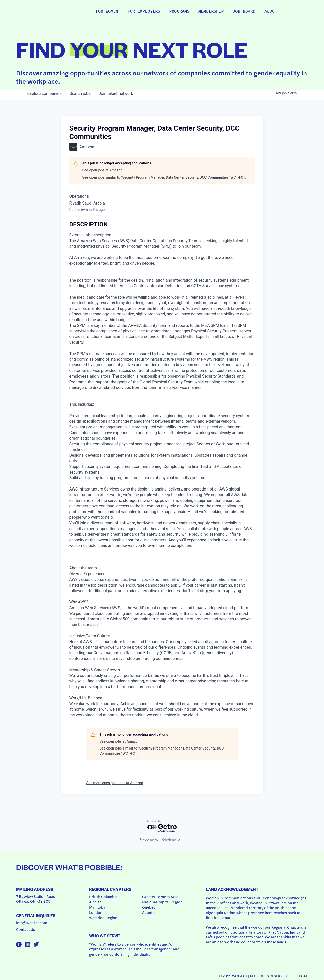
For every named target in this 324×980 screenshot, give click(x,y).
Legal (303, 976)
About (271, 12)
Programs (179, 12)
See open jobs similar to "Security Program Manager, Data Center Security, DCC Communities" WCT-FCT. (164, 177)
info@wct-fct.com (32, 923)
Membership (211, 12)
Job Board (244, 12)
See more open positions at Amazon (115, 783)
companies (45, 93)
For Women (107, 12)
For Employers (144, 12)
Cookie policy (171, 840)
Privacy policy (149, 840)
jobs (80, 93)
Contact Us (25, 929)
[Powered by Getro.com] (162, 827)
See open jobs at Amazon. (103, 170)
